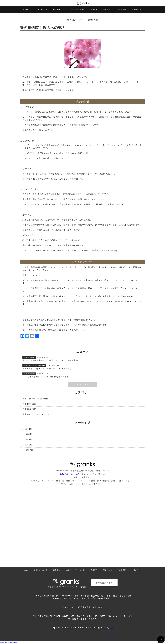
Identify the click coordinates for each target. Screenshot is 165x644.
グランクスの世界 (41, 9)
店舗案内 (94, 9)
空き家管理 (122, 9)
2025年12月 (28, 450)
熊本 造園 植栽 (29, 357)
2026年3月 (27, 434)
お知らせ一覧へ (83, 384)
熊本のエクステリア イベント (36, 414)
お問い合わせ (137, 9)
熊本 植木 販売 (29, 404)
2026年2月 (27, 440)
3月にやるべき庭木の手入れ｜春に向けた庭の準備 (46, 377)
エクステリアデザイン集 (75, 9)
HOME (25, 9)
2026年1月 (27, 445)
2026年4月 (27, 429)
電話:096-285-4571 (70, 474)
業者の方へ (107, 9)
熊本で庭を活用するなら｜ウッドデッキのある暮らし (47, 369)
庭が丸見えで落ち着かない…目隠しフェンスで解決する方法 (50, 360)
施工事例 (57, 9)
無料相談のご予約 (104, 583)
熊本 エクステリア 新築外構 (82, 20)
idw (111, 628)
